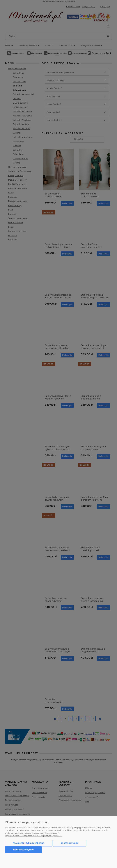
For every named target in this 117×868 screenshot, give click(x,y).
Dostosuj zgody (69, 843)
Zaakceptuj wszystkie (23, 850)
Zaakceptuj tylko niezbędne (28, 843)
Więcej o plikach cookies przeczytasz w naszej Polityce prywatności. (34, 836)
